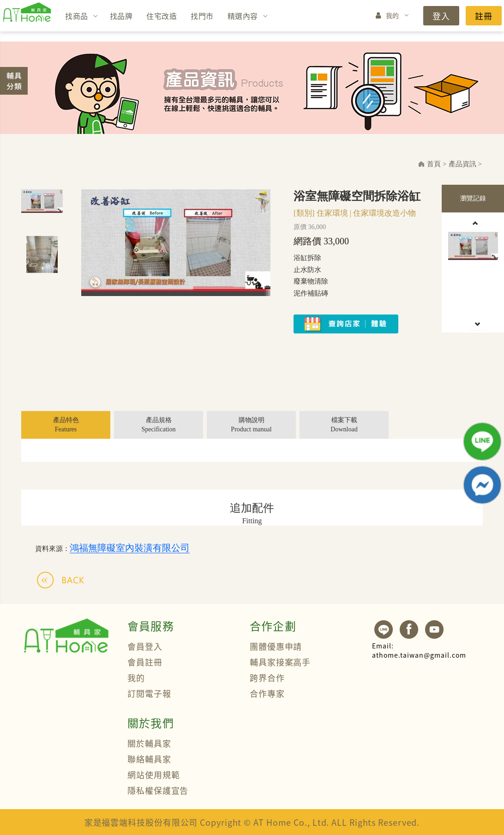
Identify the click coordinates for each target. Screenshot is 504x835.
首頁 (434, 164)
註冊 (484, 16)
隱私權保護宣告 (158, 790)
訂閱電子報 (149, 693)
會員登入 (145, 646)
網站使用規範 (153, 774)
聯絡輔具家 (149, 759)
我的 (393, 15)
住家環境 (332, 213)
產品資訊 (462, 164)
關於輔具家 (149, 743)
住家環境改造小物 (384, 213)
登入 (441, 16)
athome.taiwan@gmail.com (419, 650)
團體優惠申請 (276, 646)
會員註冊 (145, 662)
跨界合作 (267, 678)
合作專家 (267, 693)
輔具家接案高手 (280, 662)
